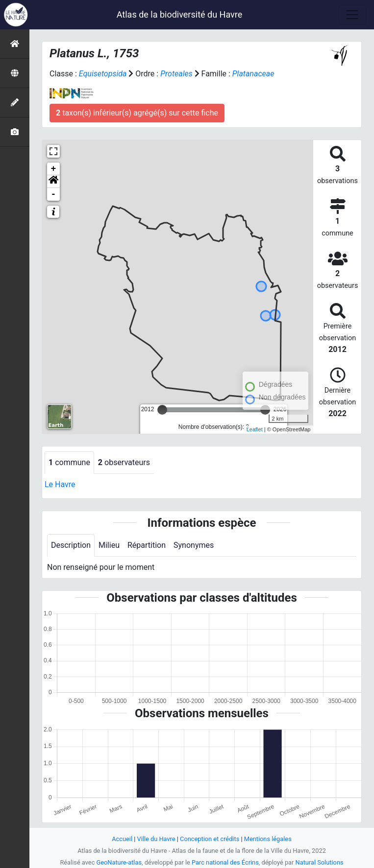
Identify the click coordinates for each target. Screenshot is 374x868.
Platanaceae (253, 74)
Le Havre (60, 484)
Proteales (176, 74)
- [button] (54, 194)
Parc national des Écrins (225, 862)
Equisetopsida (103, 74)
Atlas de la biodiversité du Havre (180, 14)
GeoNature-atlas (119, 862)
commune (69, 462)
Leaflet (255, 429)
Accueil (122, 839)
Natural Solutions (320, 862)
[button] (53, 182)
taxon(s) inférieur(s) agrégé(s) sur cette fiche (137, 113)
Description (71, 545)
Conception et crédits (210, 839)
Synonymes (194, 545)
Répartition (147, 545)
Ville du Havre (156, 839)
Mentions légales (268, 839)
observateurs (124, 462)
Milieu (109, 545)
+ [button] (54, 169)
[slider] (162, 410)
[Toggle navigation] (352, 15)
